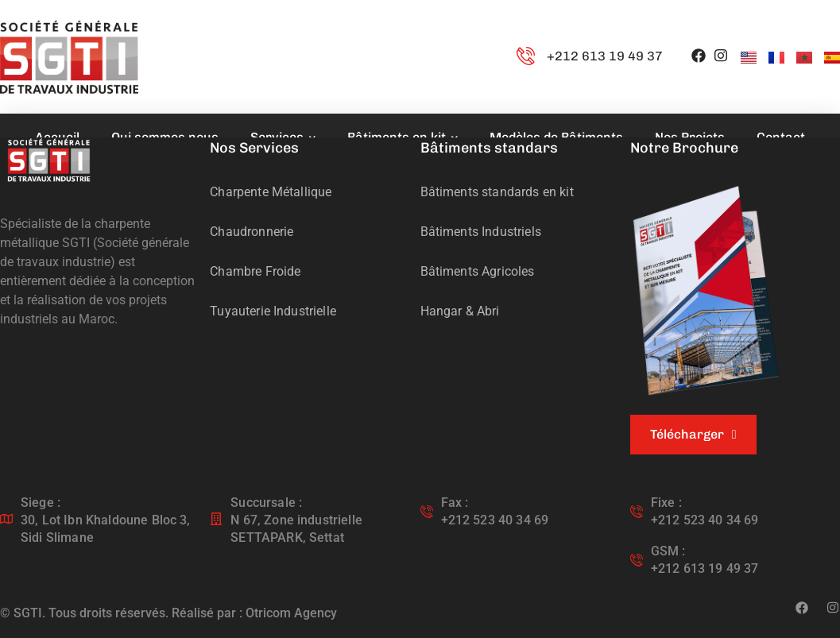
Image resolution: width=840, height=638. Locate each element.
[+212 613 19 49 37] (526, 57)
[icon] (699, 57)
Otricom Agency (291, 613)
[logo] (49, 159)
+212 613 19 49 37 (605, 56)
